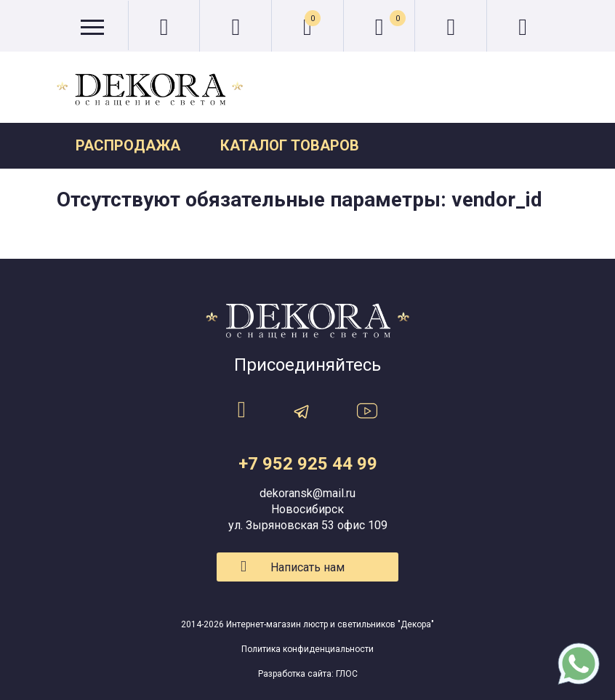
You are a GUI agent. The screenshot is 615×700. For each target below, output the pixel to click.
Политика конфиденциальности (307, 649)
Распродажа (128, 145)
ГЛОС (347, 674)
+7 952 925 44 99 (308, 464)
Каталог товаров (290, 145)
